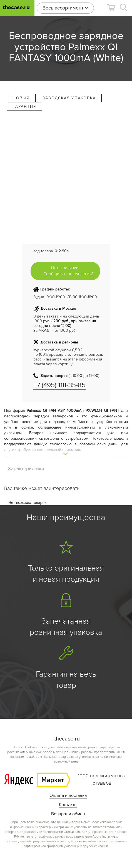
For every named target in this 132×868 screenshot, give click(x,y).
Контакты (68, 805)
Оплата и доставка (68, 795)
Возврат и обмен (68, 814)
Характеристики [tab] (26, 468)
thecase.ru (16, 8)
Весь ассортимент (65, 8)
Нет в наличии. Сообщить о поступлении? (69, 271)
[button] (111, 8)
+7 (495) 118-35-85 (59, 385)
